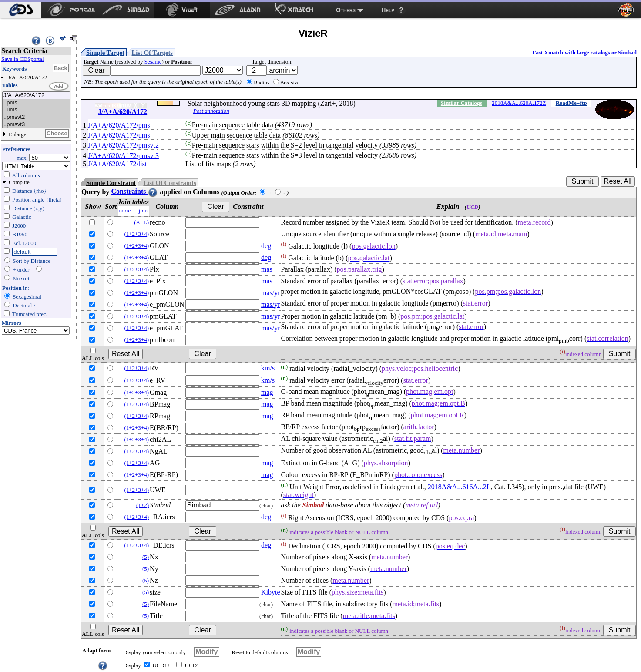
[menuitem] (21, 10)
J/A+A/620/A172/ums (119, 135)
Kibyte (271, 592)
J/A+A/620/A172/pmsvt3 (123, 156)
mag (267, 392)
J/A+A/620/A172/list (117, 164)
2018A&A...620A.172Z (519, 103)
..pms (36, 103)
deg (266, 246)
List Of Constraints (169, 183)
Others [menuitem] (346, 10)
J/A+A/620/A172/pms (119, 125)
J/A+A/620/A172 (36, 96)
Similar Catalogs (461, 103)
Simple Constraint (111, 183)
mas (267, 269)
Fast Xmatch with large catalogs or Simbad (584, 52)
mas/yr (271, 293)
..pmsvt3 (36, 125)
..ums (36, 110)
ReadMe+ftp (571, 103)
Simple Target (105, 53)
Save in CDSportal (23, 59)
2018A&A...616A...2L (459, 487)
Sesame (153, 62)
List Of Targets (152, 53)
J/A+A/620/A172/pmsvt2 (123, 145)
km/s (268, 368)
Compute (19, 182)
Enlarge (17, 134)
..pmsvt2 (36, 117)
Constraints (134, 191)
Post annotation (211, 111)
